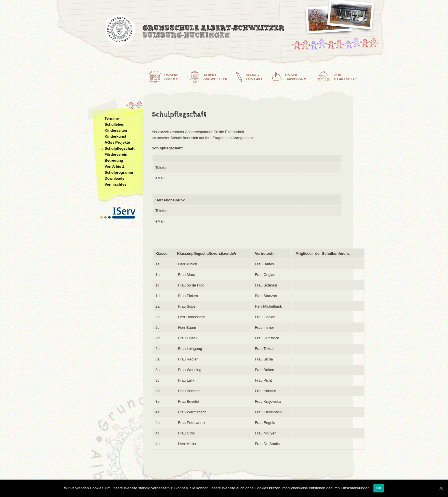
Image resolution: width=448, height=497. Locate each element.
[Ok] (441, 488)
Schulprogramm (119, 172)
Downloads (114, 178)
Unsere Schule (167, 76)
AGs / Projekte (117, 142)
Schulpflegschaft (120, 148)
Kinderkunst (115, 136)
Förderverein (116, 154)
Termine (112, 118)
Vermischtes (116, 184)
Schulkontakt (253, 76)
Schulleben (114, 124)
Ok (379, 488)
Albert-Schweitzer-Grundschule (195, 31)
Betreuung (114, 160)
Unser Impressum (294, 76)
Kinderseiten (116, 130)
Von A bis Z (115, 166)
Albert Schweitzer (211, 76)
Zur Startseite (338, 76)
